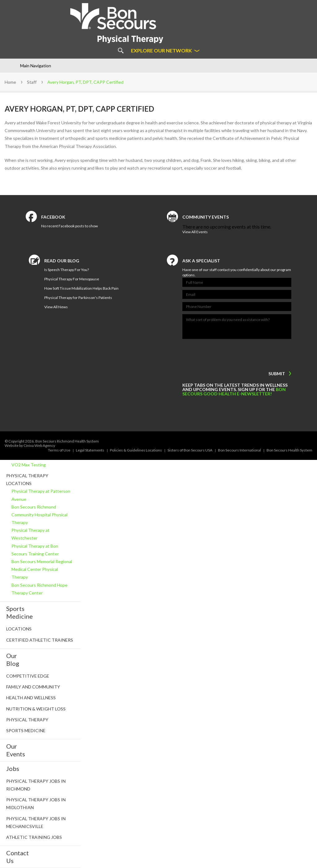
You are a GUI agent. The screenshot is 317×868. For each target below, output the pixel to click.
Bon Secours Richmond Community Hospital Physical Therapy (39, 515)
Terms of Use (59, 450)
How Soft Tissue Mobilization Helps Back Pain (81, 288)
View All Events (195, 232)
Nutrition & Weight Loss (36, 709)
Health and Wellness (31, 698)
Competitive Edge (28, 676)
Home (10, 82)
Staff (32, 82)
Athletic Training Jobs (34, 837)
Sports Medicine (26, 730)
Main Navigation (36, 66)
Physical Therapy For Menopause (72, 279)
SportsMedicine (20, 612)
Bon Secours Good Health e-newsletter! (234, 392)
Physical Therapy (27, 720)
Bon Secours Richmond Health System (67, 441)
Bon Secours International (239, 450)
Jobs (13, 768)
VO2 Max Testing (29, 465)
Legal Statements (90, 450)
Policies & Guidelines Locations (136, 450)
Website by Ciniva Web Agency (30, 445)
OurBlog (13, 659)
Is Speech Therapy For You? (67, 270)
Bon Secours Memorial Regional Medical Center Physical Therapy (42, 569)
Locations (19, 629)
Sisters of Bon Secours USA (190, 450)
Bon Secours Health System (289, 450)
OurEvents (16, 750)
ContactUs (17, 857)
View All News (56, 307)
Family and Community (33, 687)
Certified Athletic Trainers (40, 640)
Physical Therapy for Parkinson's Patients (78, 298)
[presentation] (221, 354)
